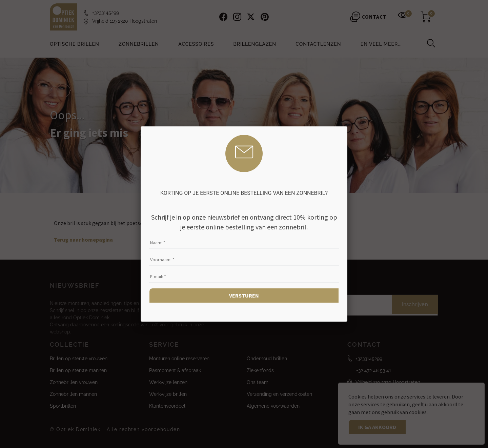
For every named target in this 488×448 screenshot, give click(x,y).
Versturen (244, 296)
